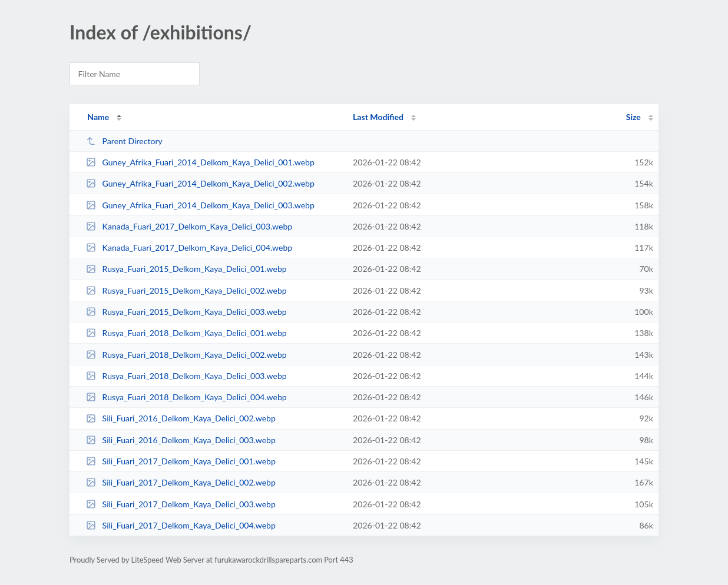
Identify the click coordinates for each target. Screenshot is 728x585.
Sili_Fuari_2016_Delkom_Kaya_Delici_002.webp (181, 418)
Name (98, 117)
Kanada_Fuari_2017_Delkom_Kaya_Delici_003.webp (189, 226)
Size (633, 117)
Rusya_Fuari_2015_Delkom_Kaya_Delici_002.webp (186, 290)
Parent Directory (124, 141)
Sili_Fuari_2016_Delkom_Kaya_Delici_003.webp (181, 440)
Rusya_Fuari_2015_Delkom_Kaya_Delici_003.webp (186, 312)
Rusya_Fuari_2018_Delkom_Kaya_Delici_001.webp (186, 333)
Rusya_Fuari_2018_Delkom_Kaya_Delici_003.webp (186, 376)
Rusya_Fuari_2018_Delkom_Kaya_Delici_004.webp (186, 397)
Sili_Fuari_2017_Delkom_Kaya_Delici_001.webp (181, 461)
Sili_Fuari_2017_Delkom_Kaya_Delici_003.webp (181, 504)
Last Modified (378, 117)
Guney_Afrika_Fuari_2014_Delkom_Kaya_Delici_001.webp (200, 162)
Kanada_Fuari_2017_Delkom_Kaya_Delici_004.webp (189, 247)
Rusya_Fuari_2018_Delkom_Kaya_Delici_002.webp (186, 355)
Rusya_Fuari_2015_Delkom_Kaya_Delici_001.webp (186, 269)
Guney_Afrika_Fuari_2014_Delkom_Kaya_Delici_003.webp (200, 205)
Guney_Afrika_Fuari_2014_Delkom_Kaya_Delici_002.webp (200, 183)
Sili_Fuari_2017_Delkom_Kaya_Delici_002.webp (181, 482)
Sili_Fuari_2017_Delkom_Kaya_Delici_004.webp (181, 525)
